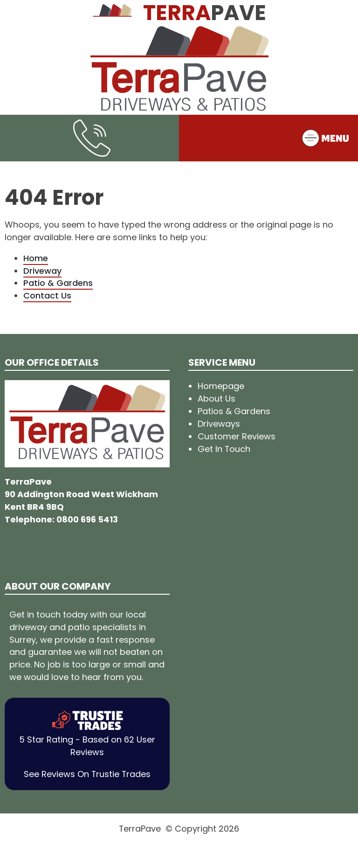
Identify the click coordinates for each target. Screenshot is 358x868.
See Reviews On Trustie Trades (87, 774)
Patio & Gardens (58, 283)
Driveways (219, 424)
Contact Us (47, 295)
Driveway (42, 271)
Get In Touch (224, 449)
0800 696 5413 (87, 519)
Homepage (221, 386)
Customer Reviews (237, 436)
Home (36, 258)
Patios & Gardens (234, 411)
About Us (217, 399)
